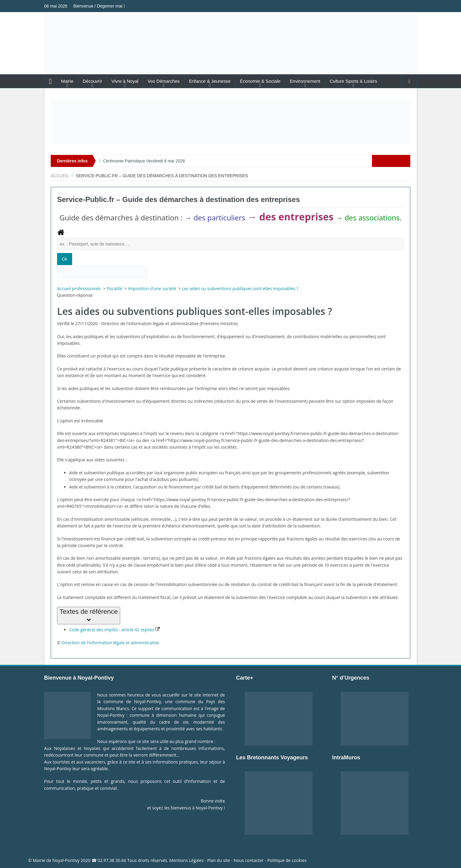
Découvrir (92, 81)
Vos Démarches (164, 81)
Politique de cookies (287, 860)
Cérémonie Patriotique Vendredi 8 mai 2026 (144, 161)
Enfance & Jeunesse (210, 81)
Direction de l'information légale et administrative (110, 643)
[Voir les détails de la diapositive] (230, 122)
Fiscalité (115, 288)
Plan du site (219, 860)
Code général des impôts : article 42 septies (114, 630)
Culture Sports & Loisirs (354, 81)
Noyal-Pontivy (66, 860)
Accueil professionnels (80, 288)
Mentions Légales (187, 860)
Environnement (305, 81)
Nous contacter (249, 860)
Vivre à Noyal (125, 81)
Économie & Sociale (260, 81)
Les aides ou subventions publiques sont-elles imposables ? (240, 288)
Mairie (67, 81)
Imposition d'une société (153, 288)
